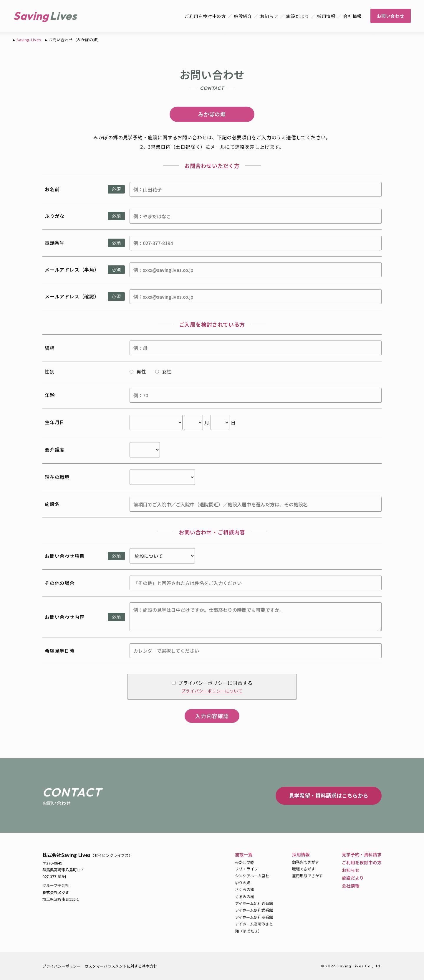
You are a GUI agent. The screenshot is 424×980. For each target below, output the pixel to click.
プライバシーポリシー (62, 966)
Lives (64, 16)
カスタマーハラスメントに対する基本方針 (121, 966)
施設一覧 (244, 854)
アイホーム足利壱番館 (254, 903)
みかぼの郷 (245, 862)
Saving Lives (29, 40)
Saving (31, 16)
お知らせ (268, 16)
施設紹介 (242, 16)
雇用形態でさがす (307, 876)
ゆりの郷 (243, 883)
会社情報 (352, 16)
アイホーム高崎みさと (254, 924)
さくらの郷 (245, 889)
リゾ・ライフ (246, 869)
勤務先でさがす (305, 862)
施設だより (297, 16)
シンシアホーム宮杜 (252, 876)
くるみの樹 (245, 896)
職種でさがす (304, 869)
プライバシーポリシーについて (212, 691)
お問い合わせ (390, 16)
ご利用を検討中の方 (203, 16)
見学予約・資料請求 (362, 854)
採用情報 (326, 16)
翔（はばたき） (248, 931)
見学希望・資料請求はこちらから (329, 795)
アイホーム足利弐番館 (254, 910)
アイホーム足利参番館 (254, 917)
